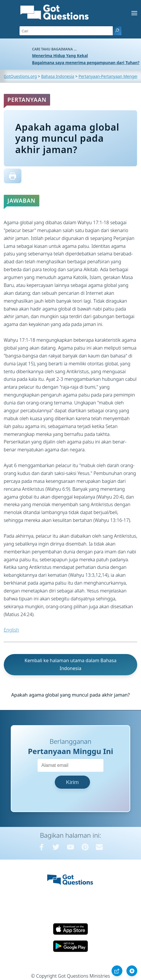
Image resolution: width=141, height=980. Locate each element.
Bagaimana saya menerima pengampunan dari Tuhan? (86, 63)
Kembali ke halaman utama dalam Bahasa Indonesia (70, 664)
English (11, 630)
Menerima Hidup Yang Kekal (60, 56)
